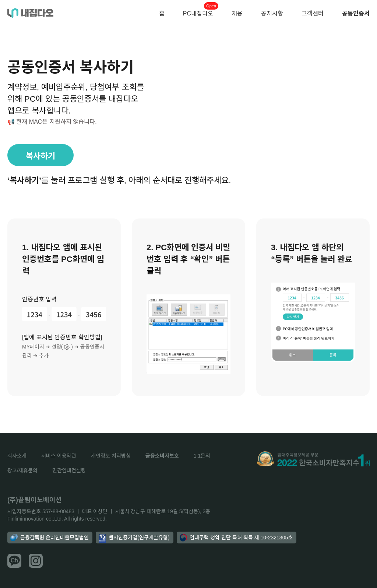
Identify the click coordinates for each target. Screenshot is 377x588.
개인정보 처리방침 (111, 456)
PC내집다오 (198, 13)
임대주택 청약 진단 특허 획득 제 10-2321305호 (236, 538)
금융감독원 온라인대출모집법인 (50, 538)
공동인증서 (356, 13)
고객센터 (313, 13)
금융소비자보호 (162, 456)
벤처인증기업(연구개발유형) (134, 538)
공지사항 (272, 13)
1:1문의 (202, 456)
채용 (237, 13)
